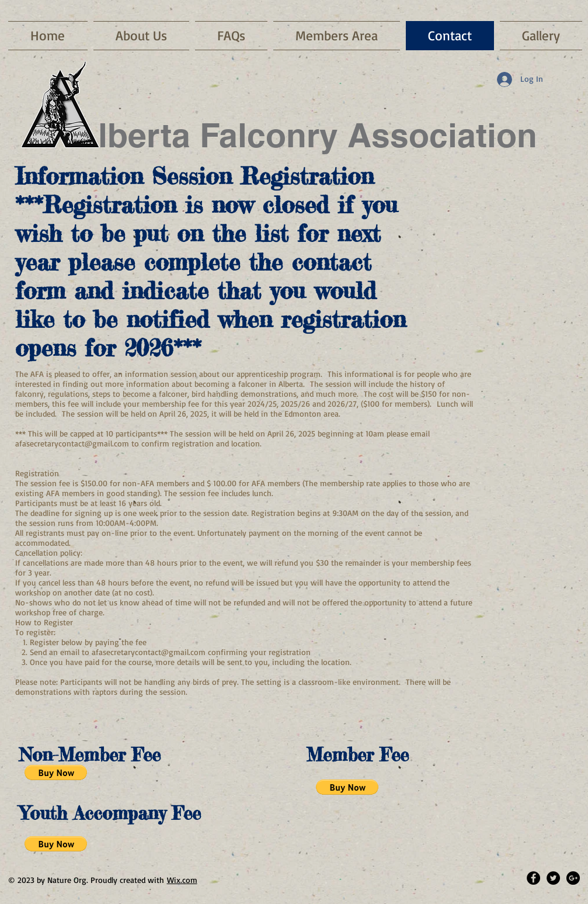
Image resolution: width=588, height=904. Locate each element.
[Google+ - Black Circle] (573, 878)
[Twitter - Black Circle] (553, 878)
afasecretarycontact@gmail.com (72, 443)
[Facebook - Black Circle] (533, 878)
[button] (56, 773)
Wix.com (182, 880)
